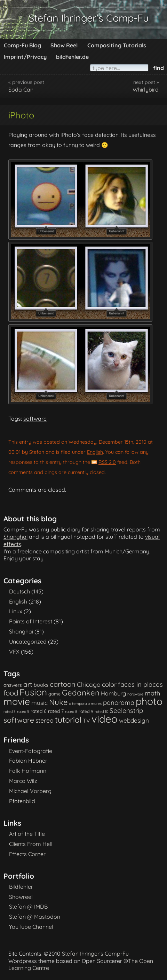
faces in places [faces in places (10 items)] (140, 684)
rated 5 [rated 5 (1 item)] (23, 711)
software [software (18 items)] (19, 720)
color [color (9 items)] (109, 685)
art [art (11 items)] (28, 684)
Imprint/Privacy (25, 57)
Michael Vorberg (30, 791)
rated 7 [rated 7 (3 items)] (56, 711)
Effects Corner (27, 854)
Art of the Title (27, 834)
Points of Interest (31, 621)
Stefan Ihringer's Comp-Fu (89, 18)
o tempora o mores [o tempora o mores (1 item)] (85, 703)
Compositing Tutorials (117, 45)
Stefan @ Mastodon (35, 917)
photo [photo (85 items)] (149, 701)
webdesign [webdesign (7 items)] (134, 720)
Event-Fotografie (31, 751)
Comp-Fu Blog (22, 45)
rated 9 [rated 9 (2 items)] (86, 711)
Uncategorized (28, 641)
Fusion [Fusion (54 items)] (33, 692)
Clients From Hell (31, 844)
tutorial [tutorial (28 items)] (68, 720)
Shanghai (15, 537)
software (35, 419)
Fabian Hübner (28, 761)
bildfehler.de (72, 57)
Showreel (21, 897)
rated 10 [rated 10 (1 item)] (101, 711)
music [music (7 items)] (39, 703)
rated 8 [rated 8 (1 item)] (71, 711)
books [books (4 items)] (41, 685)
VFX (14, 652)
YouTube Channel (31, 927)
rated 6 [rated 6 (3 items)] (39, 711)
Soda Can (21, 90)
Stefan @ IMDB (28, 907)
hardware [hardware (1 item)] (135, 694)
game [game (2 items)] (54, 694)
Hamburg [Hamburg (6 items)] (113, 693)
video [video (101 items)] (105, 719)
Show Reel (64, 45)
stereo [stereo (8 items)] (45, 720)
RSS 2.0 (107, 462)
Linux (16, 611)
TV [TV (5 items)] (86, 721)
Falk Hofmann (28, 771)
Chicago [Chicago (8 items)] (89, 684)
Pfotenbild (22, 801)
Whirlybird (146, 90)
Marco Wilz (23, 781)
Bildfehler (21, 887)
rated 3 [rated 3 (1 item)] (10, 711)
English (95, 452)
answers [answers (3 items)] (13, 685)
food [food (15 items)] (11, 693)
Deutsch (19, 591)
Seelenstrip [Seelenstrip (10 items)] (126, 710)
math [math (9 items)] (152, 693)
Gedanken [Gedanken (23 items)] (81, 693)
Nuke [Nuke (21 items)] (58, 702)
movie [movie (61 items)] (17, 701)
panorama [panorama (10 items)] (119, 702)
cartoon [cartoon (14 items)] (63, 684)
